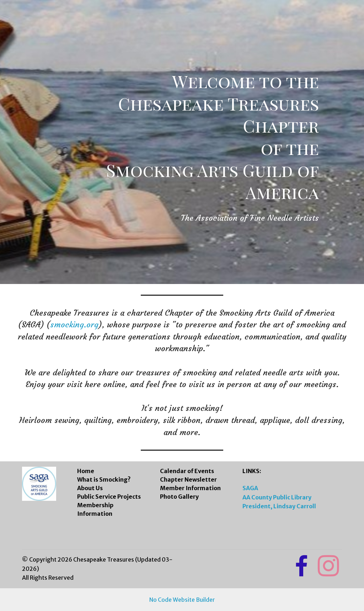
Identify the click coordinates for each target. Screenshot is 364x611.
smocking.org (74, 325)
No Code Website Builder (182, 600)
